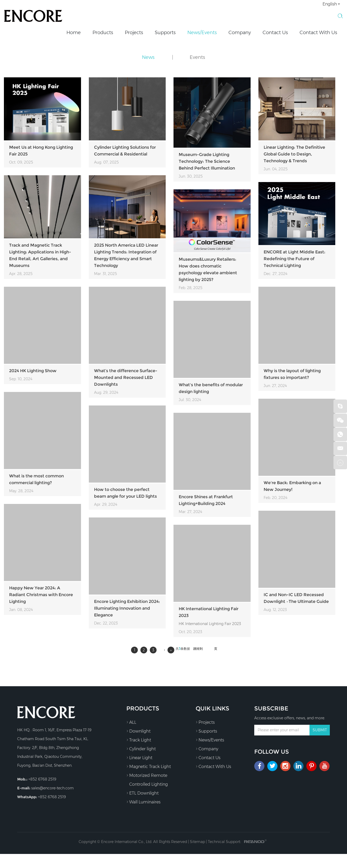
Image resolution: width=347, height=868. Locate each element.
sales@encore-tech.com (52, 788)
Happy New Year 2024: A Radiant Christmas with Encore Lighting (41, 595)
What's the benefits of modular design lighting (211, 388)
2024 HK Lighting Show (33, 371)
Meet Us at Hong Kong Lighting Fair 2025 (41, 151)
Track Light (139, 740)
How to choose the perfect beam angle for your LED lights (125, 493)
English (330, 4)
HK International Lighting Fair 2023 (209, 612)
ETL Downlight (142, 793)
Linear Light (139, 758)
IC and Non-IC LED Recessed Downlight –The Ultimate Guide (296, 598)
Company (240, 33)
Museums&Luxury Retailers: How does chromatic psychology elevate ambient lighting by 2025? (208, 269)
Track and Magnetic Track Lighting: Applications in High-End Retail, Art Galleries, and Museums (40, 255)
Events (197, 57)
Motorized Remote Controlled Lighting (147, 779)
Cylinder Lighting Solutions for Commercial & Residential (125, 151)
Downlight (138, 731)
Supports (165, 33)
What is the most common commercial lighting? (36, 479)
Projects (134, 33)
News (148, 57)
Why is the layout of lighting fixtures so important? (292, 374)
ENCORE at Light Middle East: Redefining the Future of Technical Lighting (295, 259)
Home (74, 33)
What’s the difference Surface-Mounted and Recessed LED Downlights (126, 377)
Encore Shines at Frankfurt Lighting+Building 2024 (206, 500)
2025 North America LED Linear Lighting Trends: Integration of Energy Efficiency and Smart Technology (126, 255)
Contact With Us (318, 33)
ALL (131, 722)
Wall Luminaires (143, 802)
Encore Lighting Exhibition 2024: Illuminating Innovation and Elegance (127, 608)
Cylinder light (141, 749)
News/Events (202, 33)
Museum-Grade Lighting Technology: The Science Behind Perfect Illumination (207, 161)
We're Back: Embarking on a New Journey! (292, 486)
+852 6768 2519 (52, 797)
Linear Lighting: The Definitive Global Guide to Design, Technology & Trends (294, 154)
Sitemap (197, 842)
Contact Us (275, 33)
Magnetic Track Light (149, 766)
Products (103, 33)
